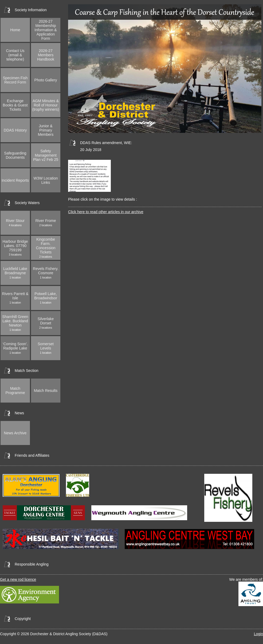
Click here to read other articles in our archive (106, 212)
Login (258, 634)
